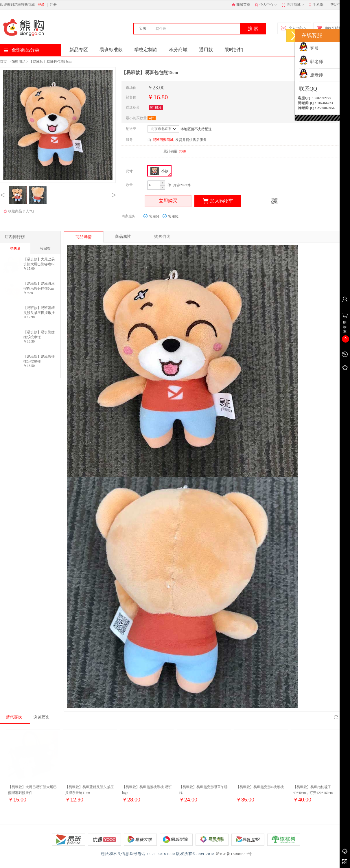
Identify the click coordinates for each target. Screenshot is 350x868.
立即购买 (168, 201)
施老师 (311, 75)
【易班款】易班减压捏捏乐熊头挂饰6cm (39, 286)
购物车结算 (331, 28)
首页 (3, 62)
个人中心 (266, 5)
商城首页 (241, 5)
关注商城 (293, 5)
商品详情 (84, 237)
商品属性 (123, 237)
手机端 (316, 5)
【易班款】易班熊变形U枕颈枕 (260, 787)
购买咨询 (162, 237)
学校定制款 (146, 50)
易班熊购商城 (163, 140)
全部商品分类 (22, 50)
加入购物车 (218, 201)
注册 (53, 5)
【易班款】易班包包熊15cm (50, 62)
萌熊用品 (19, 62)
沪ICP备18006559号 (234, 854)
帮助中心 (337, 5)
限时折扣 (234, 50)
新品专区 (79, 50)
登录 (41, 5)
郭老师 (311, 62)
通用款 (206, 50)
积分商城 (178, 50)
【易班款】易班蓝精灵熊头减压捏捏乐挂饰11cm (39, 310)
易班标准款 (111, 50)
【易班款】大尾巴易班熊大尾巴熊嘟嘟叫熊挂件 (39, 262)
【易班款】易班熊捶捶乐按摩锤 (39, 335)
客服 (309, 48)
